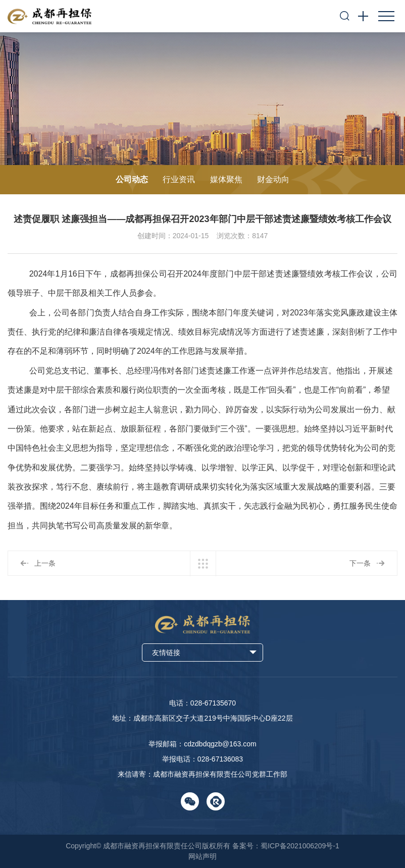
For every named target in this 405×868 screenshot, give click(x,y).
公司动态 (132, 179)
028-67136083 (220, 759)
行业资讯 (179, 179)
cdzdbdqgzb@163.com (220, 744)
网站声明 (202, 856)
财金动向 (273, 179)
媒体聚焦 (226, 179)
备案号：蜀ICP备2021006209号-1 (286, 846)
